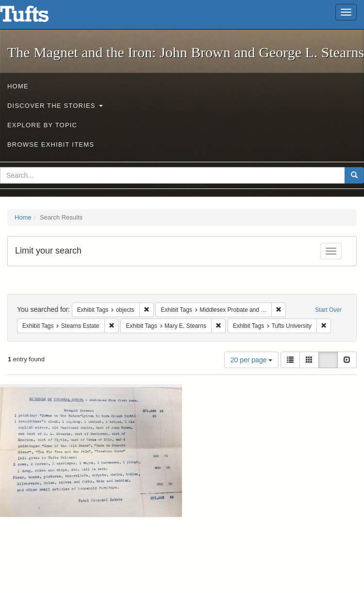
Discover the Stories (55, 106)
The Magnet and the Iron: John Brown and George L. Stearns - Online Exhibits (36, 17)
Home (18, 86)
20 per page (252, 360)
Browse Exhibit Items (51, 144)
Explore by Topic (42, 125)
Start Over (328, 310)
